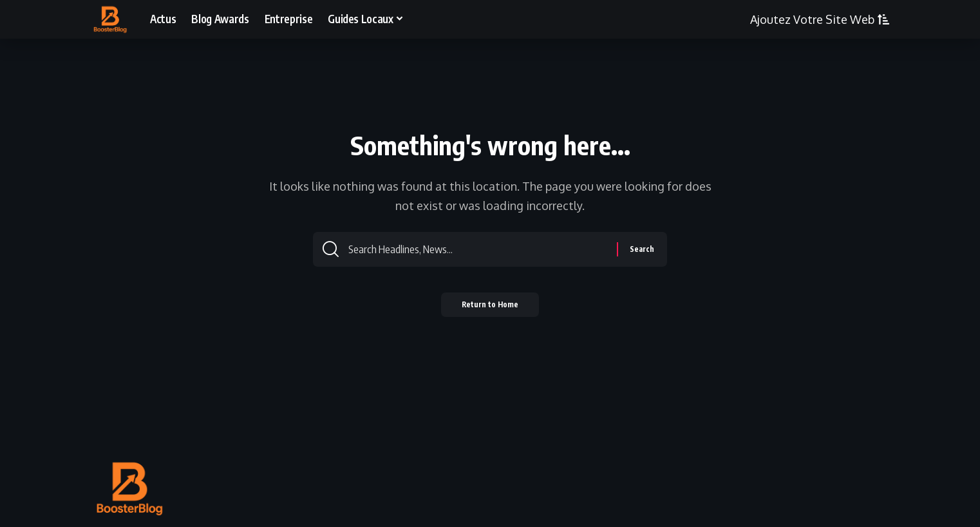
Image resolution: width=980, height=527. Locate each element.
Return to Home (490, 310)
